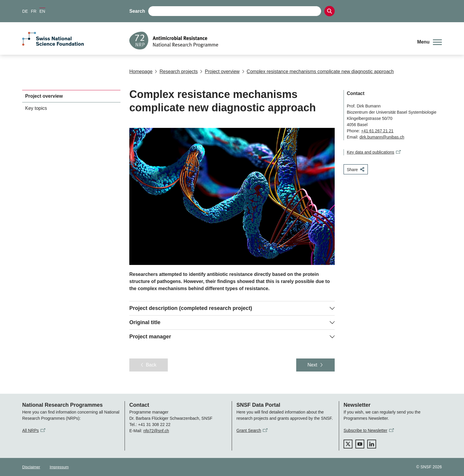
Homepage (141, 71)
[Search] (330, 11)
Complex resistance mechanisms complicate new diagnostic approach (318, 71)
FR (34, 11)
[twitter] (348, 444)
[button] (430, 42)
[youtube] (360, 444)
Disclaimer (31, 467)
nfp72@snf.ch (156, 431)
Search (137, 11)
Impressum (59, 467)
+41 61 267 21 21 (377, 131)
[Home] (269, 41)
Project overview (220, 71)
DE (25, 11)
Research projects (176, 71)
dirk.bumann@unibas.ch (382, 137)
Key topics (36, 108)
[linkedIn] (372, 444)
